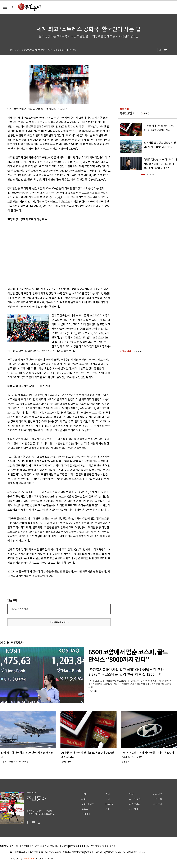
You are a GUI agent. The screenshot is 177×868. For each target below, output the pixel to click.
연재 (131, 794)
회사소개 (14, 846)
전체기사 (86, 814)
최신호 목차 (135, 799)
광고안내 (158, 804)
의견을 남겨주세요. (20, 609)
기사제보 (158, 794)
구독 (146, 113)
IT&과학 (109, 804)
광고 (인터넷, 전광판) (29, 846)
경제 (108, 794)
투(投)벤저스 (129, 113)
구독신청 (158, 799)
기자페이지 (135, 809)
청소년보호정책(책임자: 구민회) (102, 846)
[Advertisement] (28, 254)
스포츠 (85, 809)
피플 (108, 809)
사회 (84, 799)
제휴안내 (45, 846)
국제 (108, 799)
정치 (84, 794)
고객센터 (54, 846)
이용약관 (64, 846)
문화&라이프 (88, 804)
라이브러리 (135, 804)
